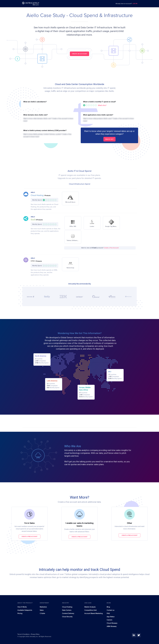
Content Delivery (68, 613)
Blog (108, 607)
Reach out (109, 139)
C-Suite (42, 613)
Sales (42, 610)
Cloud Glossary (112, 623)
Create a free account (29, 536)
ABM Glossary (112, 626)
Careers (109, 620)
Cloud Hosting (37, 195)
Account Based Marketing (93, 613)
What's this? (102, 105)
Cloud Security (67, 617)
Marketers (43, 607)
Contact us (110, 610)
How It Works (22, 607)
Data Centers (67, 610)
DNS (33, 261)
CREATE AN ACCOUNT (79, 54)
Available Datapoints (25, 610)
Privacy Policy (35, 634)
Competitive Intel (91, 610)
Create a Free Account (111, 248)
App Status (111, 617)
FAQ (108, 613)
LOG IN (135, 4)
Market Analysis (90, 607)
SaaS (33, 220)
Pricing (20, 613)
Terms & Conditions (24, 634)
